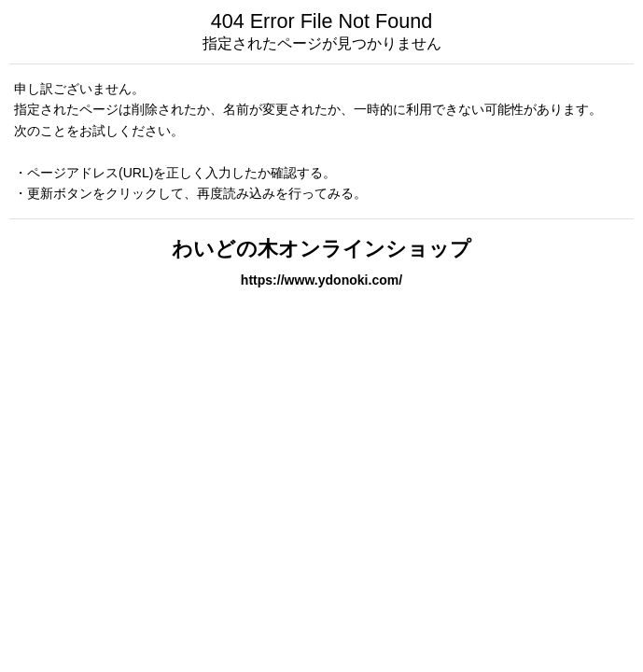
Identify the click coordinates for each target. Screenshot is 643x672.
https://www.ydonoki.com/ (321, 280)
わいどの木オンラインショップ (321, 249)
